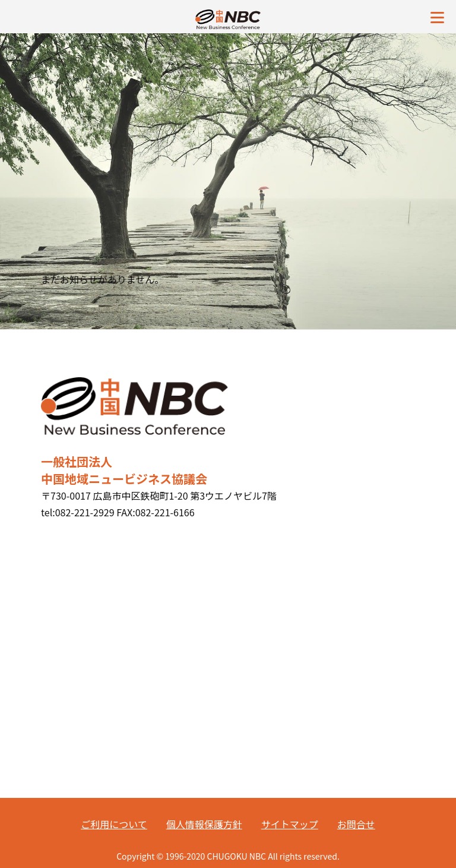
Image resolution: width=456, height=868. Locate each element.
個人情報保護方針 (204, 824)
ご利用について (114, 824)
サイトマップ (290, 824)
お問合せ (356, 824)
